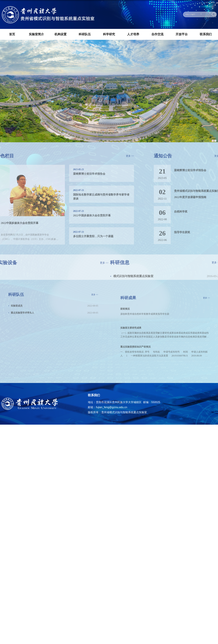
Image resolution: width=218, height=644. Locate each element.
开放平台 (182, 34)
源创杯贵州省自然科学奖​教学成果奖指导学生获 (150, 317)
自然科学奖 (190, 212)
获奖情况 (135, 313)
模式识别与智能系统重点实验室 (130, 277)
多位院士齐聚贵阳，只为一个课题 (84, 236)
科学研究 (109, 34)
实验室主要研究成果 (139, 327)
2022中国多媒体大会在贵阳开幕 (83, 215)
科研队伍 (85, 34)
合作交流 (157, 34)
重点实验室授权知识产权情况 (143, 342)
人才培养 (133, 34)
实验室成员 (26, 305)
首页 (12, 34)
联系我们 (206, 34)
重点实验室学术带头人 (30, 310)
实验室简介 (36, 34)
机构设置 (61, 34)
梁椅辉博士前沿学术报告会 (80, 174)
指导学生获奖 (191, 232)
